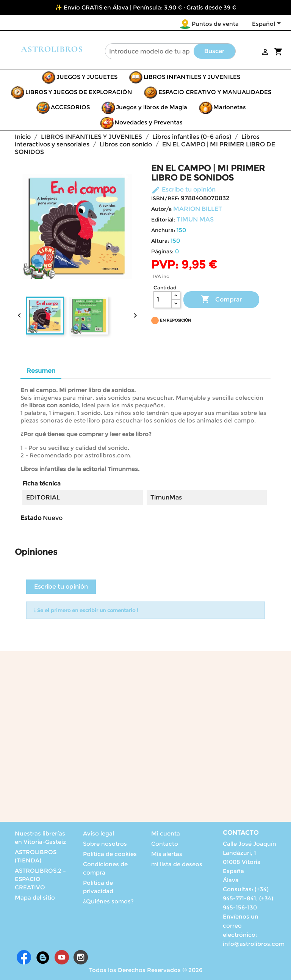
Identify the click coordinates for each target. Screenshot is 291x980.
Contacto (165, 844)
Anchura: (163, 230)
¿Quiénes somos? (108, 901)
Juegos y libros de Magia (152, 107)
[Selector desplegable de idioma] (268, 24)
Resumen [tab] (41, 371)
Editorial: (163, 220)
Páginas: (162, 251)
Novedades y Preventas (149, 122)
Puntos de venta (215, 24)
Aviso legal (99, 833)
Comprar (221, 300)
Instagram (81, 957)
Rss (43, 957)
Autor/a (161, 209)
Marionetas (230, 107)
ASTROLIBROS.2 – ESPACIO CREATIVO (40, 879)
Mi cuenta (166, 833)
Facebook (24, 957)
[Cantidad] (163, 300)
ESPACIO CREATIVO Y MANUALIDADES (215, 92)
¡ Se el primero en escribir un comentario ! (86, 610)
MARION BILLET (198, 209)
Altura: (160, 241)
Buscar (214, 51)
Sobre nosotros (105, 844)
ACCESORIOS (70, 107)
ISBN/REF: (165, 198)
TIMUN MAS (195, 219)
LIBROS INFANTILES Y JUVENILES (192, 77)
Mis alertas (167, 854)
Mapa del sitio (35, 898)
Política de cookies (110, 854)
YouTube (62, 957)
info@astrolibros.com (254, 944)
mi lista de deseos (177, 864)
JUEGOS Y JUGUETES (87, 77)
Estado (31, 518)
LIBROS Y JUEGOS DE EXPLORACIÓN (79, 92)
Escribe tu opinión (183, 189)
